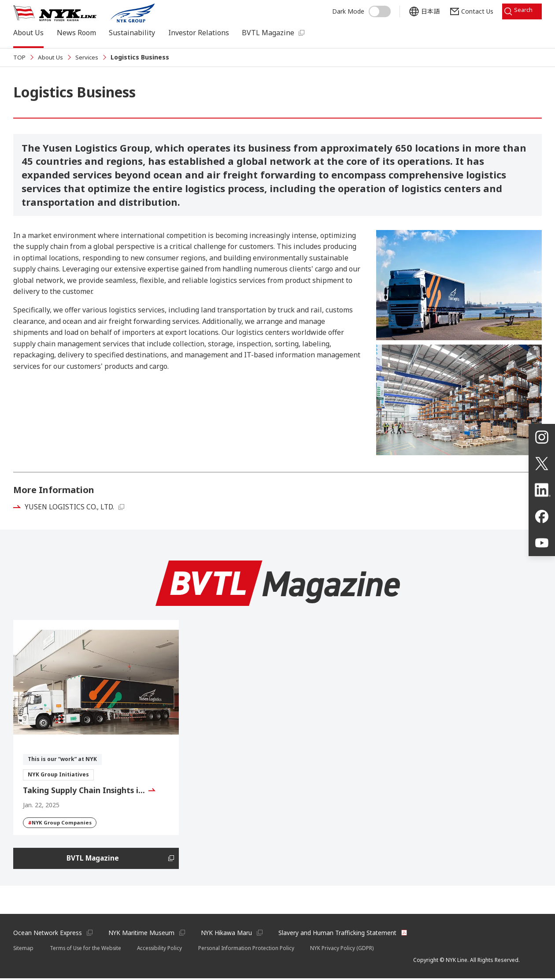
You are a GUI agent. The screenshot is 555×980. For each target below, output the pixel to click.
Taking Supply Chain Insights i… (85, 790)
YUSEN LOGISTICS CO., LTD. (72, 507)
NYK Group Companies (61, 823)
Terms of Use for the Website (87, 949)
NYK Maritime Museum (143, 934)
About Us (28, 33)
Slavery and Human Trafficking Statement (341, 934)
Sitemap (24, 949)
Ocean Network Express (48, 934)
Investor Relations (199, 33)
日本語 (423, 10)
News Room (76, 33)
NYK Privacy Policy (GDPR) (348, 949)
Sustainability (132, 33)
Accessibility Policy (164, 949)
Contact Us (470, 10)
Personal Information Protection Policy (252, 949)
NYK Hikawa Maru (229, 934)
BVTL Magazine (268, 33)
